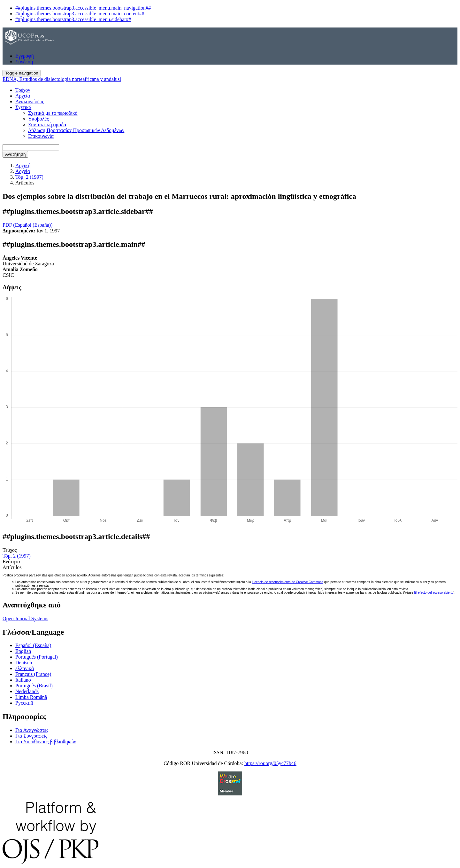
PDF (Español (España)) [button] (27, 225)
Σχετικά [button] (23, 107)
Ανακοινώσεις (30, 102)
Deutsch (24, 663)
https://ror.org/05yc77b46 (270, 763)
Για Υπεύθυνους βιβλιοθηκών (46, 742)
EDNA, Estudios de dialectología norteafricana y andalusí (62, 79)
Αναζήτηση (15, 154)
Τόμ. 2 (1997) (29, 177)
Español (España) (33, 645)
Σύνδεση (24, 62)
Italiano (23, 680)
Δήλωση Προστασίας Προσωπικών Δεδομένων (76, 130)
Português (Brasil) (34, 686)
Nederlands (27, 691)
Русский (24, 703)
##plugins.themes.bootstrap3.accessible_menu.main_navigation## (83, 8)
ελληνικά (25, 668)
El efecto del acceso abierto (434, 593)
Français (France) (33, 674)
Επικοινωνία (41, 136)
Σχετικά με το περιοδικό (53, 113)
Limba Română (31, 697)
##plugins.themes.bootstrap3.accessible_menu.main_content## (80, 14)
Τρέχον (23, 90)
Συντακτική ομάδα (47, 125)
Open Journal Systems (25, 618)
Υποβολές (38, 119)
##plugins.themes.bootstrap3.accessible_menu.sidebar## (73, 19)
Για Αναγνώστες (32, 730)
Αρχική (23, 165)
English (23, 651)
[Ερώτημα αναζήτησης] (31, 148)
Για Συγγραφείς (31, 736)
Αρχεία (23, 96)
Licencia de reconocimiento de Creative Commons (287, 582)
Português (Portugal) (37, 657)
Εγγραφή (25, 56)
